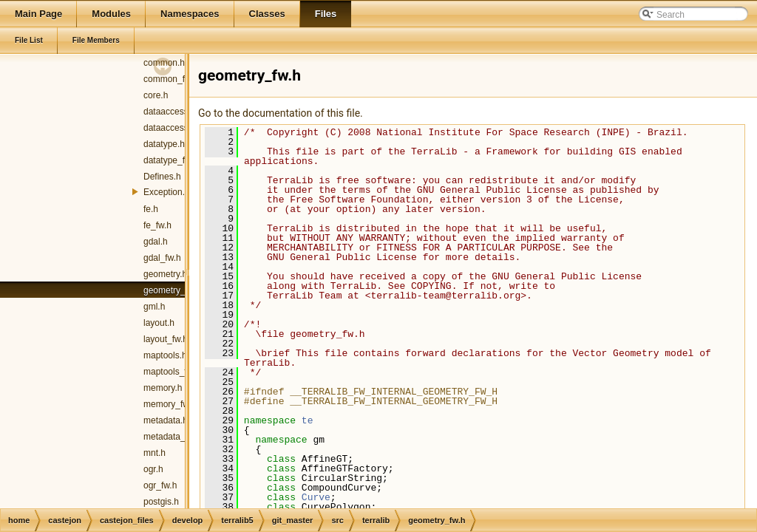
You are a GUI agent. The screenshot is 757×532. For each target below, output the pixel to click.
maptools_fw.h (172, 372)
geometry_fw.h (172, 290)
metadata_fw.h (172, 437)
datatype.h (164, 144)
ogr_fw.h (160, 485)
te (308, 420)
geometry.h (165, 274)
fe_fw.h (157, 225)
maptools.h (165, 355)
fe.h (151, 209)
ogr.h (153, 469)
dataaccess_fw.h (176, 128)
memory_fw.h (170, 404)
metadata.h (166, 420)
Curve (316, 497)
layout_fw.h (166, 339)
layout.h (159, 323)
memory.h (163, 388)
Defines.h (162, 177)
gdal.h (156, 242)
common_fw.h (171, 79)
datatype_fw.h (171, 160)
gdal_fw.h (162, 258)
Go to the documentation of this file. (281, 113)
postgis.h (161, 502)
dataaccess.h (170, 112)
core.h (156, 95)
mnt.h (155, 453)
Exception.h (167, 192)
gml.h (154, 307)
